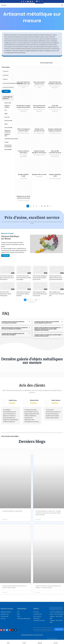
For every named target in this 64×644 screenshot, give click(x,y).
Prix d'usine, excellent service (32, 218)
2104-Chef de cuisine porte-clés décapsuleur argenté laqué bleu (23, 294)
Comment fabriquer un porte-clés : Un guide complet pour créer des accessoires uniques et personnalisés (48, 513)
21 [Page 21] (42, 206)
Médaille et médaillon (6, 612)
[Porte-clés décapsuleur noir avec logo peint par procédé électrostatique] (55, 97)
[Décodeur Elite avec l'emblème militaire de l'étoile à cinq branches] (55, 73)
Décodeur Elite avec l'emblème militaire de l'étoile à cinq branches (55, 85)
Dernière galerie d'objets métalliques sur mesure (32, 361)
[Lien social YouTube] (28, 1)
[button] (46, 244)
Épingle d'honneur (25, 133)
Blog (18, 614)
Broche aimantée (56, 178)
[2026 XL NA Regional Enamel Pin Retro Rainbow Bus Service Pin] (23, 121)
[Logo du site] (32, 5)
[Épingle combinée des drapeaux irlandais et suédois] (55, 121)
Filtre (6, 91)
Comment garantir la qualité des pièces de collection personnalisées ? (13, 334)
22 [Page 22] (45, 206)
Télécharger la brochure (39, 620)
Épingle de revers (5, 614)
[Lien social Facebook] (21, 1)
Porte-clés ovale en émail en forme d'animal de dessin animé (39, 85)
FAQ (6, 313)
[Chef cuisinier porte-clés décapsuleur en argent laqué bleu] (39, 97)
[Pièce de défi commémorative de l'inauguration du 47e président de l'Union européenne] (55, 142)
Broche (25, 178)
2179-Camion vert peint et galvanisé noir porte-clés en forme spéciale (7, 278)
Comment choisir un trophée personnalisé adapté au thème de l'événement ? (48, 335)
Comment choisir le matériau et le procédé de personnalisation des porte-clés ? (47, 322)
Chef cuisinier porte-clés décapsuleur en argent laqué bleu (39, 107)
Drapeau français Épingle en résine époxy (39, 153)
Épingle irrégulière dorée (23, 175)
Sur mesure (36, 612)
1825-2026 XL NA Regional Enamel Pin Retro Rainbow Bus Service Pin (40, 278)
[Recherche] (62, 5)
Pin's (19, 133)
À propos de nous (38, 614)
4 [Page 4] (36, 206)
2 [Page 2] (31, 206)
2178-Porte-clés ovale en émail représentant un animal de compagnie (24, 278)
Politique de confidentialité (24, 618)
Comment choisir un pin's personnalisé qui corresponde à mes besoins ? (13, 322)
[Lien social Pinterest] (30, 1)
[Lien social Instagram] (26, 1)
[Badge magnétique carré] (55, 166)
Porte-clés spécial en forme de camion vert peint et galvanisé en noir (23, 85)
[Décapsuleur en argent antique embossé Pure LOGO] (23, 97)
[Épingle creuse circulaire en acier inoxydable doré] (39, 121)
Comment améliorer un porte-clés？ (13, 511)
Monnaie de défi (53, 155)
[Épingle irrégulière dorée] (23, 166)
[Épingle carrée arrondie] (39, 166)
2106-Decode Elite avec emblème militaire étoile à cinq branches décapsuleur (56, 278)
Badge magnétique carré (55, 175)
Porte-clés (21, 86)
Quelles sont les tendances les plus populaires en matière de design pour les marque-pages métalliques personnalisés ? (47, 329)
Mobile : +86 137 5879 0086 (57, 614)
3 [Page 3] (33, 206)
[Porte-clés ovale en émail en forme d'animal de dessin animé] (39, 73)
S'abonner (59, 629)
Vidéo (19, 616)
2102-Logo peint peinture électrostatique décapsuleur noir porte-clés (40, 294)
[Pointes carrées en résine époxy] (23, 142)
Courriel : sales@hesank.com (57, 612)
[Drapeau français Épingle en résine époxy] (39, 142)
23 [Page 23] (48, 206)
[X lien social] (23, 1)
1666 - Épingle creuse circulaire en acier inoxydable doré (57, 294)
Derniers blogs (32, 442)
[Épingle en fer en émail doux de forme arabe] (23, 188)
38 (36, 300)
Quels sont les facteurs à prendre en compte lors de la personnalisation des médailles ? (15, 328)
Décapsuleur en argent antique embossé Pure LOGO (23, 107)
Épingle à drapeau (56, 133)
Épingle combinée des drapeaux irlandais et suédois (55, 131)
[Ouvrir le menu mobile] (4, 5)
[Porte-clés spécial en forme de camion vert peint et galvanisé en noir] (23, 73)
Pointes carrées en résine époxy (23, 152)
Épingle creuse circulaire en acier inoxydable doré (39, 131)
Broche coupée (41, 133)
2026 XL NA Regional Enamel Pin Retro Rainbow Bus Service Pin (23, 132)
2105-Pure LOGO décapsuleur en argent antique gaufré (6, 294)
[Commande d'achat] (51, 63)
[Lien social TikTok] (32, 1)
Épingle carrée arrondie (39, 175)
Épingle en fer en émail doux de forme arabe (23, 197)
